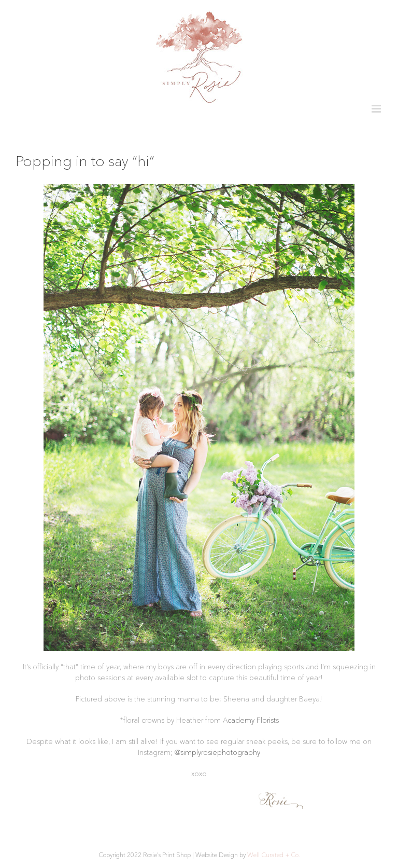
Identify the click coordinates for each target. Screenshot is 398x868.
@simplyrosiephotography (217, 752)
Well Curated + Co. (274, 855)
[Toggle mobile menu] (377, 109)
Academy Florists (251, 720)
